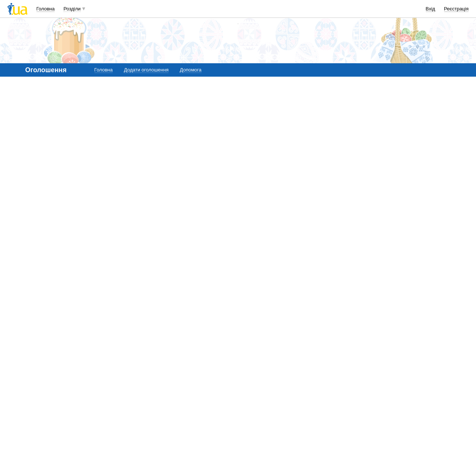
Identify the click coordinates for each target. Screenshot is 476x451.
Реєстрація (456, 9)
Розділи (72, 9)
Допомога (190, 70)
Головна (46, 9)
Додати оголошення (146, 70)
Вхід (431, 9)
